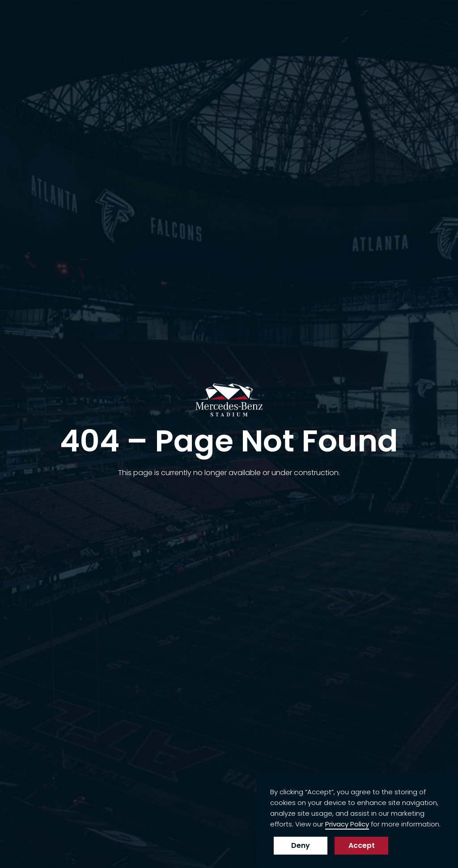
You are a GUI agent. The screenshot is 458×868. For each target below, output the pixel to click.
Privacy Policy (347, 824)
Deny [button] (301, 845)
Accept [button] (362, 845)
